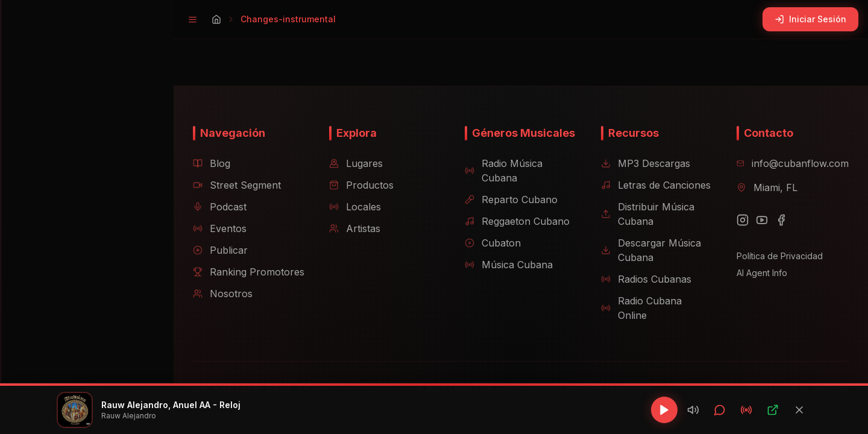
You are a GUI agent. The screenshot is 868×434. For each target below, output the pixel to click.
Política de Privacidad (776, 270)
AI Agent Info (758, 287)
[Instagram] (739, 234)
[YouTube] (758, 234)
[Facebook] (778, 234)
